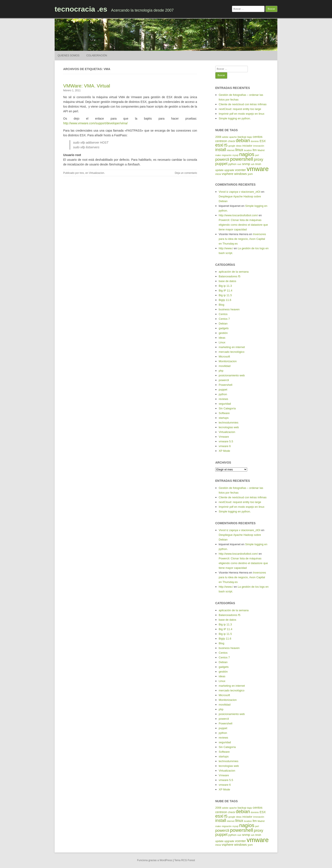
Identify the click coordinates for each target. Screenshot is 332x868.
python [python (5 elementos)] (232, 164)
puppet (223, 390)
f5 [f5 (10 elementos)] (226, 145)
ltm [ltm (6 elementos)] (255, 150)
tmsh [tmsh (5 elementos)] (258, 164)
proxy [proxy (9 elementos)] (258, 159)
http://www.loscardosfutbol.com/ (238, 215)
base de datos (227, 281)
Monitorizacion (228, 361)
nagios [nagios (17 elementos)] (247, 154)
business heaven (229, 309)
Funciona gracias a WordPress (155, 860)
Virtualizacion (96, 173)
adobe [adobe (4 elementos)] (225, 137)
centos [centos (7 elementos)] (258, 137)
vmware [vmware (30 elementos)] (258, 169)
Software (224, 413)
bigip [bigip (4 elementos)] (250, 137)
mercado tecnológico (232, 352)
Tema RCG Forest (185, 860)
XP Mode (224, 451)
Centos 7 (224, 319)
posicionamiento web (232, 375)
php (221, 371)
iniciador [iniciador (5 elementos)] (248, 146)
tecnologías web (229, 427)
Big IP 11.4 (225, 291)
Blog (221, 305)
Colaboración (97, 56)
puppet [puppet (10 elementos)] (221, 164)
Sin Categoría (227, 408)
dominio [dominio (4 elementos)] (255, 141)
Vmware (224, 437)
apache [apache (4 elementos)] (233, 137)
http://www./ (226, 248)
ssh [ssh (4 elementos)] (253, 164)
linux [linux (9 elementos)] (239, 150)
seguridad (225, 404)
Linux (222, 342)
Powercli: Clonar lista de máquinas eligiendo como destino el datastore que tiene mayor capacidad (243, 225)
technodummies (229, 423)
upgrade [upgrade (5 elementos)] (229, 170)
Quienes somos (69, 56)
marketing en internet (232, 347)
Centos (223, 314)
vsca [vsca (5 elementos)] (218, 174)
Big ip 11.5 (225, 295)
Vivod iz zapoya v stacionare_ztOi (240, 192)
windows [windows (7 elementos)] (240, 174)
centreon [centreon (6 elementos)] (221, 141)
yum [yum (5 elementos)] (250, 174)
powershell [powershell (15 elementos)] (242, 159)
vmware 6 (225, 446)
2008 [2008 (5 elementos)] (218, 137)
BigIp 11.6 (225, 300)
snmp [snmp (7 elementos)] (246, 164)
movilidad (225, 366)
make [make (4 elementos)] (218, 155)
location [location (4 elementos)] (248, 150)
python (223, 394)
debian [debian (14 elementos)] (243, 140)
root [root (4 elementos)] (239, 164)
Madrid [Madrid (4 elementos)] (261, 150)
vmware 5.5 (226, 441)
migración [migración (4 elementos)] (227, 155)
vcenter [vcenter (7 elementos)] (240, 170)
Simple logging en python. (235, 118)
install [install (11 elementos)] (221, 150)
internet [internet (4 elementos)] (231, 150)
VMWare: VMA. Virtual (87, 86)
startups (224, 418)
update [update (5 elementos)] (219, 170)
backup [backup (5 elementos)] (242, 137)
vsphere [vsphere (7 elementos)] (228, 174)
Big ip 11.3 (225, 286)
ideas (222, 338)
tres (82, 173)
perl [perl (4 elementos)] (257, 155)
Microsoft (224, 357)
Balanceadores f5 (230, 276)
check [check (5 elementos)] (231, 141)
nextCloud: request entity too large (240, 109)
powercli (224, 380)
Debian (223, 324)
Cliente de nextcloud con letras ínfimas (243, 104)
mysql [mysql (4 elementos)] (235, 155)
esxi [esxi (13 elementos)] (219, 145)
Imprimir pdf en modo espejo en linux (242, 114)
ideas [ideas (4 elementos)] (239, 146)
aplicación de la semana (234, 272)
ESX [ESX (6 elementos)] (263, 141)
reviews (223, 399)
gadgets (224, 328)
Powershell (226, 385)
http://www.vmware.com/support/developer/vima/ (95, 123)
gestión (223, 333)
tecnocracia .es (81, 9)
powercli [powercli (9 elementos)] (222, 159)
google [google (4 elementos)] (232, 146)
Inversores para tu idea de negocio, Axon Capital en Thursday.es (242, 239)
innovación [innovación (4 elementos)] (259, 146)
